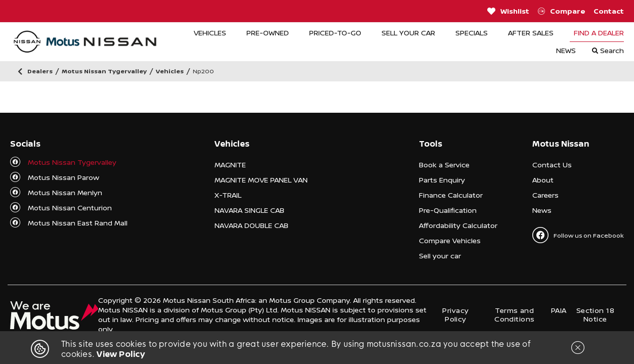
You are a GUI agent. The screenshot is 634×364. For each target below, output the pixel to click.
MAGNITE (230, 165)
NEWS (566, 50)
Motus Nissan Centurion (70, 208)
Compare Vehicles (450, 240)
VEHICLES (210, 33)
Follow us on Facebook (578, 235)
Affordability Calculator (458, 225)
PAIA (559, 310)
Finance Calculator (451, 195)
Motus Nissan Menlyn (65, 192)
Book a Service (444, 165)
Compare (562, 11)
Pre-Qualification (448, 210)
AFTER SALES (531, 33)
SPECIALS (472, 33)
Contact (609, 11)
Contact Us (552, 165)
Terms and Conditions (514, 314)
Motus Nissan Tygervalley (72, 162)
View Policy (121, 354)
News (542, 210)
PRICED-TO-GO (335, 33)
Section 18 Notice (595, 314)
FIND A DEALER (599, 33)
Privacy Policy (455, 314)
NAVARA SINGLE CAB (249, 210)
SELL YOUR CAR (408, 33)
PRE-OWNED (268, 33)
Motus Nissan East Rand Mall (78, 223)
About (543, 180)
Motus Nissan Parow (64, 177)
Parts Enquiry (442, 180)
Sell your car (440, 256)
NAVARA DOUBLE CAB (251, 225)
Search (608, 50)
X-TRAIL (228, 195)
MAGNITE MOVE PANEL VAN (261, 180)
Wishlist (508, 11)
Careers (545, 195)
